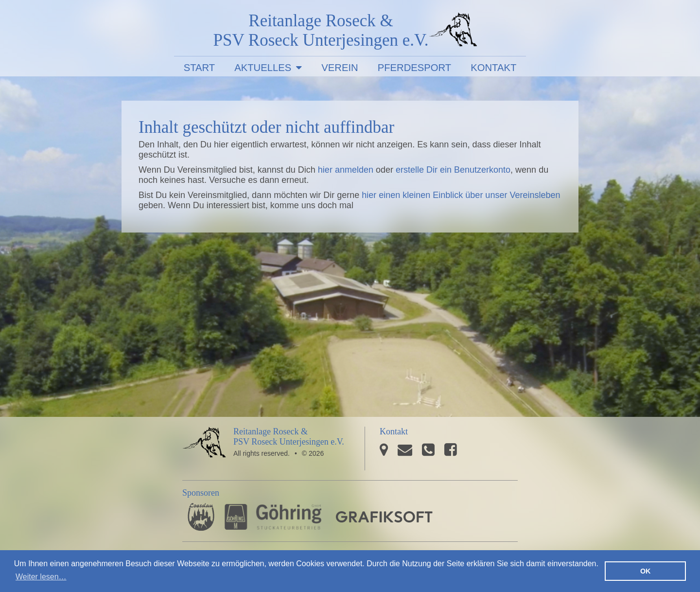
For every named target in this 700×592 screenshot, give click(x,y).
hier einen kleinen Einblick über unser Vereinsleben (461, 195)
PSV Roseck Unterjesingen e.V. (453, 32)
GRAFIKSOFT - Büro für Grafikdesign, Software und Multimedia (384, 517)
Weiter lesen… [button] (41, 577)
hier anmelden (346, 170)
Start (200, 68)
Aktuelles (263, 68)
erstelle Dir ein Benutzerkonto (453, 170)
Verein (340, 68)
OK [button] (646, 571)
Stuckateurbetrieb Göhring (273, 517)
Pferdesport (415, 68)
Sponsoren (201, 493)
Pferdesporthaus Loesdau (201, 517)
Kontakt (493, 68)
